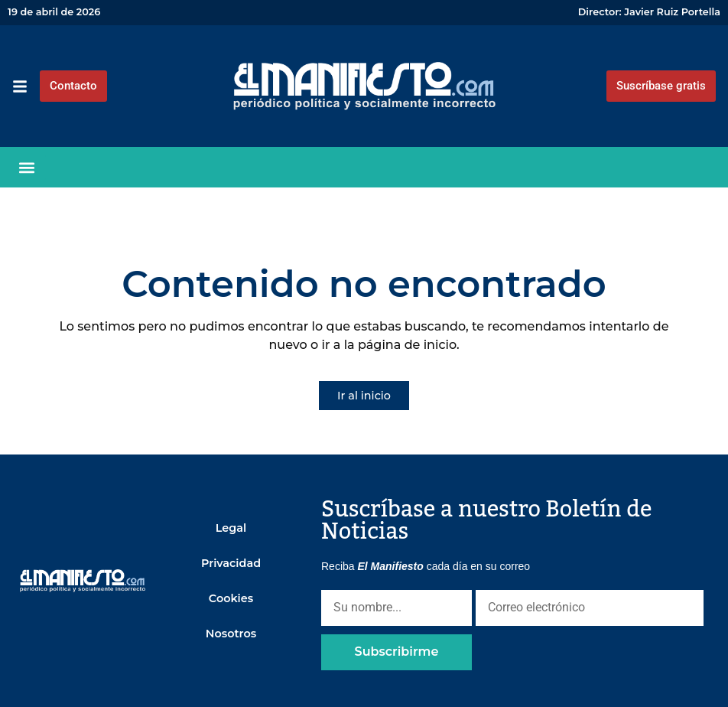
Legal (231, 528)
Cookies (231, 598)
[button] (27, 167)
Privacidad (231, 563)
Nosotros (231, 634)
